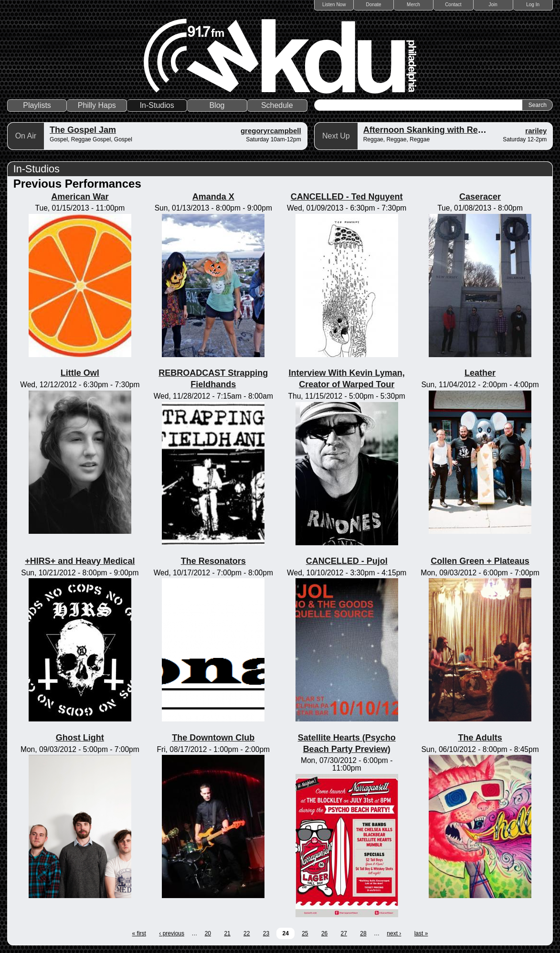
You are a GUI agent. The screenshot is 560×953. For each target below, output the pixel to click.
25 (305, 933)
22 (247, 933)
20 (208, 933)
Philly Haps (97, 105)
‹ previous (172, 933)
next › (394, 933)
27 (344, 933)
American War (80, 197)
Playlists (37, 105)
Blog (217, 105)
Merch (413, 5)
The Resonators (213, 561)
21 (227, 933)
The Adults (480, 738)
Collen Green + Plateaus (480, 561)
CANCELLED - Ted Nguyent (347, 197)
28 (363, 933)
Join (493, 5)
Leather (480, 373)
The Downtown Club (213, 738)
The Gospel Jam (83, 130)
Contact (453, 5)
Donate (373, 5)
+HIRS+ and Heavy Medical (80, 561)
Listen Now (334, 5)
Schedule (277, 105)
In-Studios (157, 105)
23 (266, 933)
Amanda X (213, 197)
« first (139, 933)
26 (324, 933)
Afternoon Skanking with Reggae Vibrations (453, 130)
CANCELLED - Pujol (347, 561)
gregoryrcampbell (271, 131)
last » (421, 933)
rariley (536, 131)
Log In (533, 5)
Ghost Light (80, 738)
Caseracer (480, 197)
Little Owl (80, 373)
